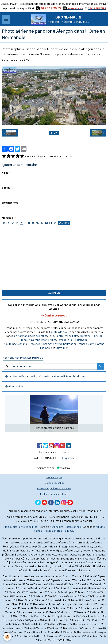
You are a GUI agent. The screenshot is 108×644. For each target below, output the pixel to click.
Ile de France (40, 336)
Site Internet (10, 203)
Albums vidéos (16, 386)
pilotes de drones (61, 332)
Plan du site (10, 527)
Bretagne (85, 336)
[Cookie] (7, 637)
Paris (51, 336)
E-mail (6, 188)
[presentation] (28, 279)
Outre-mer (62, 348)
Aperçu (64, 223)
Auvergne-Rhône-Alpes (43, 340)
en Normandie (23, 336)
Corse (49, 348)
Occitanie (22, 344)
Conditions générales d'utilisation (54, 488)
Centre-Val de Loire (67, 336)
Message (7, 218)
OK (101, 366)
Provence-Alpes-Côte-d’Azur (45, 344)
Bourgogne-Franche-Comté (79, 344)
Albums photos (53, 531)
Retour (54, 133)
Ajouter (54, 293)
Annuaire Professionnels (67, 527)
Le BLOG (69, 531)
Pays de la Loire (67, 340)
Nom (5, 173)
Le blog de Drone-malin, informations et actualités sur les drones (45, 376)
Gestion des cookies (54, 483)
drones (65, 452)
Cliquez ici (68, 458)
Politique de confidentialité (54, 494)
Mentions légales (54, 477)
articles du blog (28, 527)
